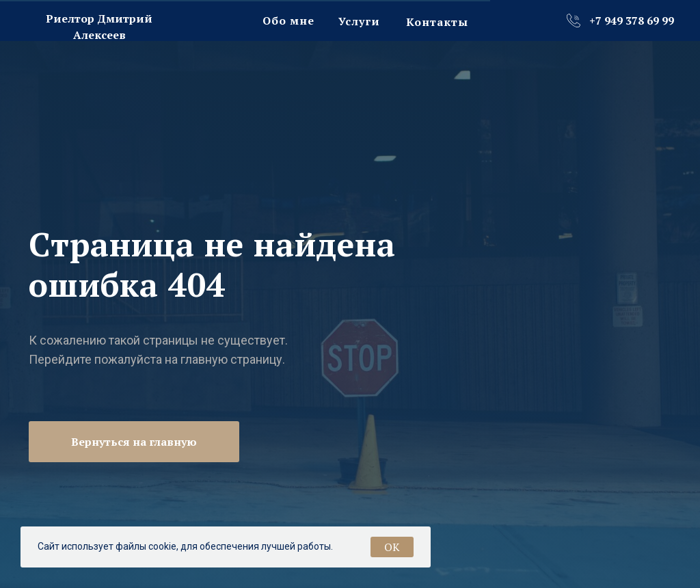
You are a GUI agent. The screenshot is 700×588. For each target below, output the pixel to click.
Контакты (437, 22)
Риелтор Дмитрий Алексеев (99, 27)
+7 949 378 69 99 (632, 21)
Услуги (359, 21)
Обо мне (288, 21)
